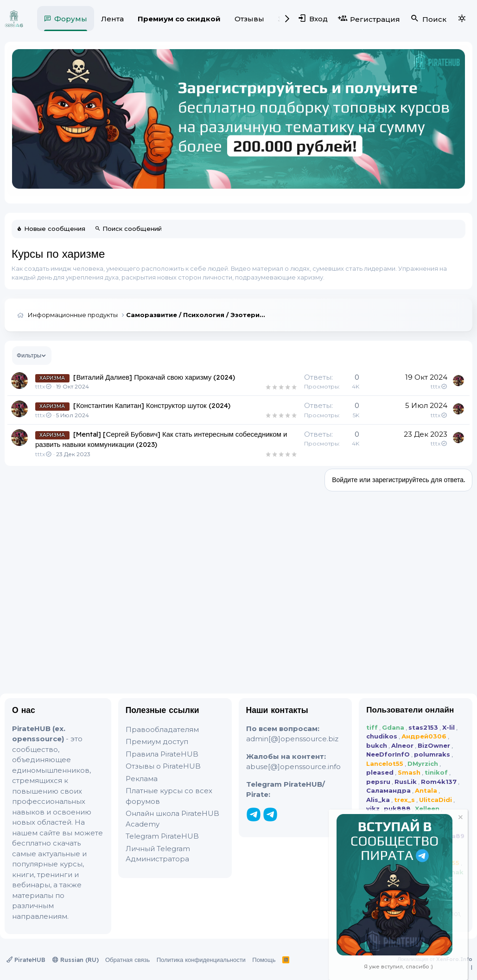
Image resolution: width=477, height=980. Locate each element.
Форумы (71, 19)
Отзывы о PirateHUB (163, 766)
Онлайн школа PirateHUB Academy (172, 819)
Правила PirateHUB (162, 754)
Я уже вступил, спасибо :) (398, 967)
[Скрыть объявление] (460, 818)
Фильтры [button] (29, 355)
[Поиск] (428, 19)
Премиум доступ (157, 741)
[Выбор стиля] (462, 19)
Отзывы (249, 19)
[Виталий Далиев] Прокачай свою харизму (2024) (154, 377)
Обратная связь (127, 960)
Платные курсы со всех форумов (169, 796)
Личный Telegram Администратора (158, 854)
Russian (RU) (76, 960)
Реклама (142, 779)
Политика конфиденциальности (201, 960)
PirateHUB (26, 960)
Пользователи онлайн (410, 710)
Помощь (264, 960)
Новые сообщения (55, 229)
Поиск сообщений (132, 229)
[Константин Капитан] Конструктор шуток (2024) (152, 405)
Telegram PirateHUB (162, 836)
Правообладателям (162, 729)
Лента (112, 19)
